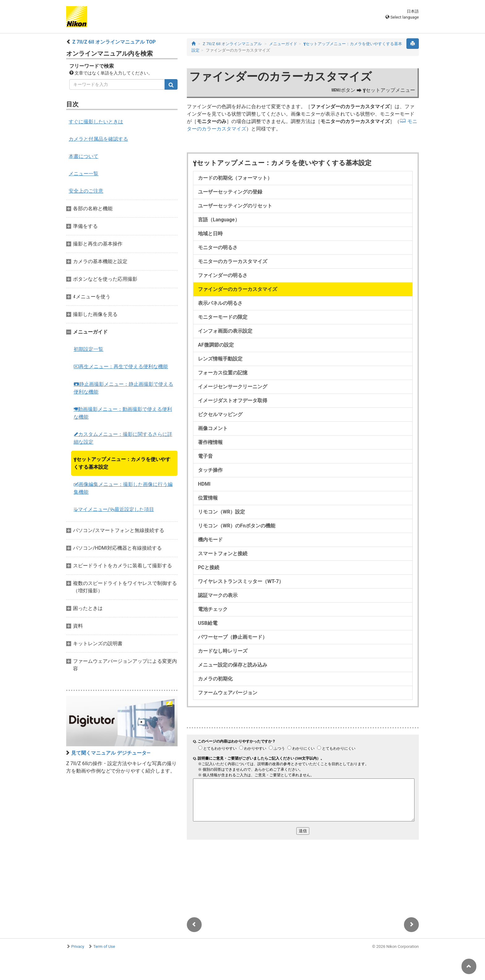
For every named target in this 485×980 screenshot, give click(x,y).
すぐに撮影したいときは (96, 122)
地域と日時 (210, 234)
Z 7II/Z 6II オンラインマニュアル (232, 44)
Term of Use (104, 946)
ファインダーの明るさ (223, 275)
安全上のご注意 (86, 191)
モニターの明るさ (218, 247)
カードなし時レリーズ (223, 651)
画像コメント (213, 428)
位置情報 (208, 498)
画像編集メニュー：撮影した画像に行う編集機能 (123, 488)
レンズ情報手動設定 (220, 359)
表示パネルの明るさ (220, 303)
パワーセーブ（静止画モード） (233, 637)
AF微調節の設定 (216, 345)
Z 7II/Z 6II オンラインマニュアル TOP (114, 42)
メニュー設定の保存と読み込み (233, 665)
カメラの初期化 (215, 679)
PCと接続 (209, 567)
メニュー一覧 (84, 174)
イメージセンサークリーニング (233, 387)
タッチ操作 (210, 470)
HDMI (204, 484)
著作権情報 (210, 442)
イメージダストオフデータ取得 (233, 401)
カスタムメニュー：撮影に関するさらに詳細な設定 (123, 438)
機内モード (210, 540)
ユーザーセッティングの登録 (230, 192)
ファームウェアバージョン (228, 693)
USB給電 (208, 623)
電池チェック (213, 609)
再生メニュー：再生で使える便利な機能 (121, 366)
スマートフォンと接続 (223, 554)
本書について (84, 156)
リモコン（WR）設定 (221, 512)
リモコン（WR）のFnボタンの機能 (237, 526)
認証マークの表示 (218, 595)
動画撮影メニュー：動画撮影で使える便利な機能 (123, 413)
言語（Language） (219, 220)
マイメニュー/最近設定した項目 (114, 509)
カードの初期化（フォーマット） (235, 178)
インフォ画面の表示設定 (225, 331)
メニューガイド (283, 44)
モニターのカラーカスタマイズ (233, 261)
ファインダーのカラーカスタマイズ (238, 289)
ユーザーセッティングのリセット (235, 206)
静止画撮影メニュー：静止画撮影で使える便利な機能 (123, 388)
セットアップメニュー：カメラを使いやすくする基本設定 (122, 463)
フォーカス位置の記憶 (223, 373)
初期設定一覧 (88, 349)
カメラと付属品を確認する (98, 139)
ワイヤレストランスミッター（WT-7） (241, 581)
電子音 (205, 456)
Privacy (78, 946)
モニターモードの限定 (223, 317)
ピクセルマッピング (220, 414)
